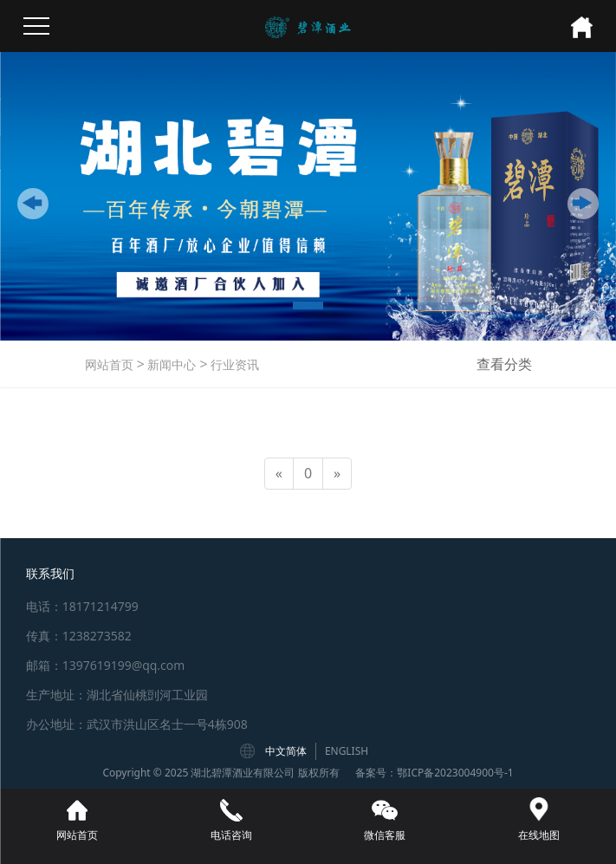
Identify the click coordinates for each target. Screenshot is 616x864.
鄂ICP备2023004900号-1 (455, 773)
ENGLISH (347, 751)
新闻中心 (171, 364)
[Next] (337, 474)
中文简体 (286, 751)
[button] (33, 204)
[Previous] (279, 474)
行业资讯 (234, 364)
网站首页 (109, 364)
